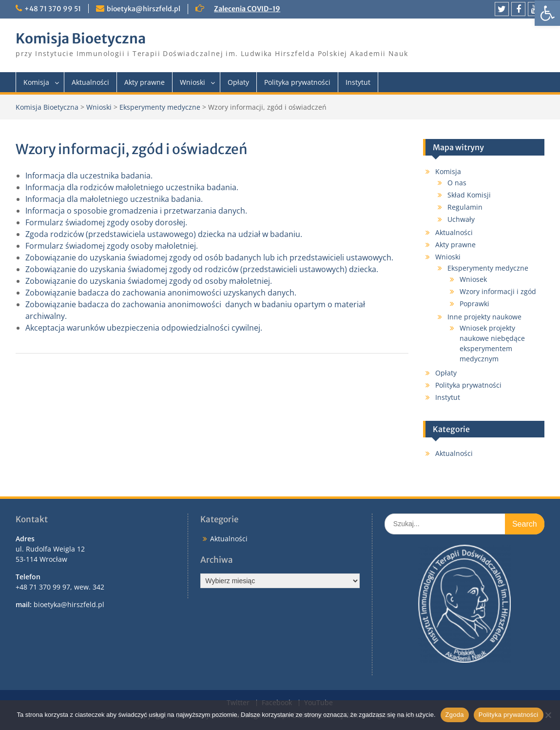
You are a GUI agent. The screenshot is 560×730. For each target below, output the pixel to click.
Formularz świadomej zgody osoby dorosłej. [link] (106, 222)
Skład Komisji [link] (469, 195)
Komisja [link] (36, 82)
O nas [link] (457, 183)
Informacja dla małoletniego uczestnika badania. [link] (114, 199)
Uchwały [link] (461, 219)
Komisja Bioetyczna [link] (81, 39)
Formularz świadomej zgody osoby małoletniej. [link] (112, 246)
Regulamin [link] (465, 207)
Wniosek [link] (473, 279)
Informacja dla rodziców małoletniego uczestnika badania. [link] (132, 187)
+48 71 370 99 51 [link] (53, 9)
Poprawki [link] (474, 304)
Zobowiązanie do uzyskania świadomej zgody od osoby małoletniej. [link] (149, 281)
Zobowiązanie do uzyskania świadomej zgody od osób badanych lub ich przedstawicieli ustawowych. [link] (209, 257)
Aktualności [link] (90, 82)
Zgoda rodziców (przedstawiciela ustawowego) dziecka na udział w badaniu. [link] (164, 234)
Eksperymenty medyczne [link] (160, 107)
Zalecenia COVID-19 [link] (247, 9)
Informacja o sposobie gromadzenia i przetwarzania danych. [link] (136, 211)
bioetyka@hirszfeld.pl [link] (144, 9)
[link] (547, 13)
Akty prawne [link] (145, 82)
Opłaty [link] (238, 82)
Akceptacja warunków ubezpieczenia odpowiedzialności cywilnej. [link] (144, 328)
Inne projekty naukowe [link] (484, 317)
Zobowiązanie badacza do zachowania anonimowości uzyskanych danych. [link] (161, 293)
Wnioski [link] (193, 82)
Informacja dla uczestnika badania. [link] (89, 176)
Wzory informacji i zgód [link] (498, 291)
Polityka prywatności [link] (297, 82)
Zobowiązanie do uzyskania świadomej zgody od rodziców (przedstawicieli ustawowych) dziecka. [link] (202, 269)
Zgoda (455, 715)
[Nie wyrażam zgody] (548, 715)
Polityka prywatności (509, 715)
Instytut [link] (358, 82)
